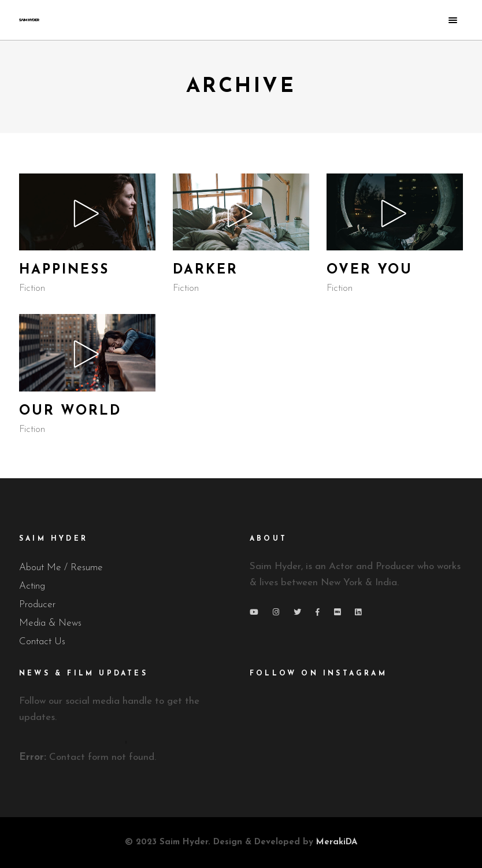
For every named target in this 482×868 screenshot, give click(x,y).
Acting (32, 586)
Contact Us (42, 642)
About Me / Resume (61, 568)
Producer (37, 605)
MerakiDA (337, 842)
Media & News (50, 623)
